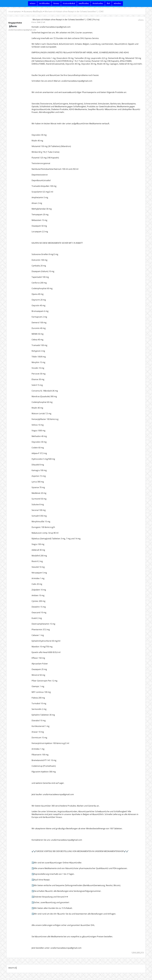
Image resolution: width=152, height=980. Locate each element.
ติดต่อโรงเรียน (98, 3)
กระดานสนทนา (15, 11)
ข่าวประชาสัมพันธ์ (69, 3)
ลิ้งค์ (108, 3)
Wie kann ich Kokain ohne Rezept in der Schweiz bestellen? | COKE (74, 11)
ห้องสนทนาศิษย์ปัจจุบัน (33, 11)
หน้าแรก (33, 3)
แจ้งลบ (141, 20)
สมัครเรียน (117, 3)
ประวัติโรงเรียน (44, 3)
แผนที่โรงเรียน (84, 3)
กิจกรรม (56, 3)
